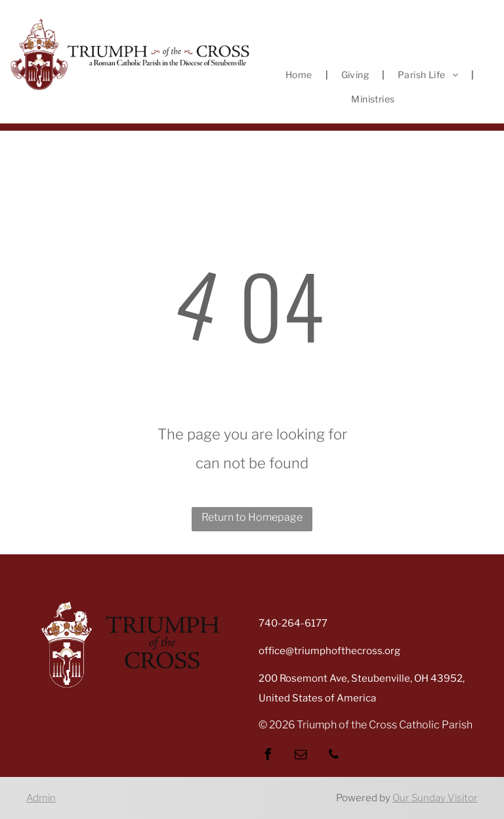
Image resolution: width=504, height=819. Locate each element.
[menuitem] (300, 75)
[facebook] (268, 756)
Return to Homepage (252, 517)
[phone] (333, 756)
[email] (301, 756)
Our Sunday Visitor (435, 798)
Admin (41, 798)
